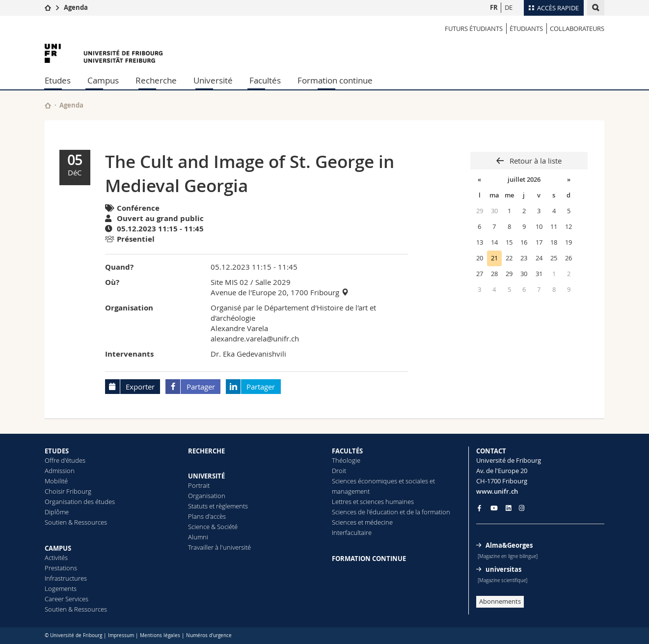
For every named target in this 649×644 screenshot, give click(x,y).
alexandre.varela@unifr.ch (255, 338)
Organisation (207, 496)
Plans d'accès (207, 516)
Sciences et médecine (362, 522)
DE (509, 7)
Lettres (342, 502)
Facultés (265, 80)
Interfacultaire (352, 532)
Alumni (198, 537)
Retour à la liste (535, 161)
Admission (60, 471)
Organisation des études (80, 502)
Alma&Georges (509, 545)
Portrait (199, 485)
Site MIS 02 (230, 282)
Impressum (121, 635)
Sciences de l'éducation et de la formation (391, 512)
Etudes (58, 80)
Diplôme (57, 512)
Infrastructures (66, 578)
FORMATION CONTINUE (369, 559)
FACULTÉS (347, 451)
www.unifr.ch (497, 491)
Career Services (67, 599)
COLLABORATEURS (577, 28)
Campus (103, 80)
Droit (339, 471)
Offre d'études (65, 460)
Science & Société (213, 527)
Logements (61, 588)
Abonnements (500, 601)
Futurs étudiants (474, 28)
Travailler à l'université (219, 547)
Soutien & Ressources (76, 522)
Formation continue (335, 80)
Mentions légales (160, 635)
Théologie (346, 460)
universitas (503, 569)
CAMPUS (58, 548)
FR (494, 7)
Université (213, 80)
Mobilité (56, 481)
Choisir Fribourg (68, 491)
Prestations (61, 568)
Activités (56, 558)
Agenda (76, 7)
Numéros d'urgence (209, 635)
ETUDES (57, 451)
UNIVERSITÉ (206, 476)
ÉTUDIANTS (526, 28)
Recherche (156, 80)
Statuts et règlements (218, 506)
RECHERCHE (206, 451)
